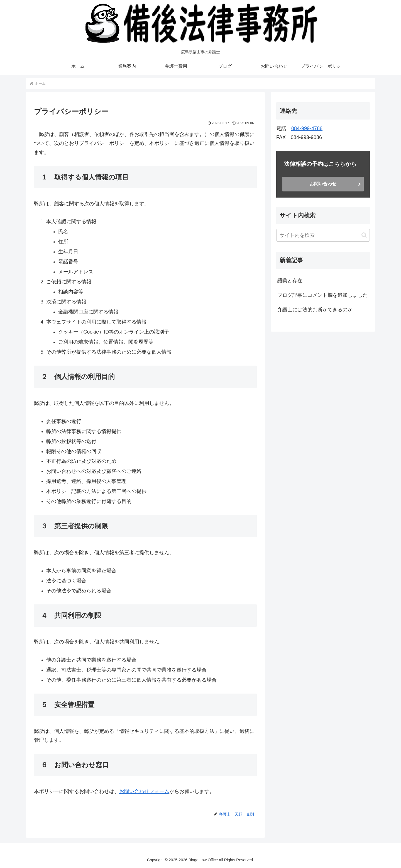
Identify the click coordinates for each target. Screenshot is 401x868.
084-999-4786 (307, 128)
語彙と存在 (290, 281)
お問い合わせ (323, 184)
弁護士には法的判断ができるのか (315, 310)
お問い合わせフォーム (144, 791)
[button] (364, 235)
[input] (323, 235)
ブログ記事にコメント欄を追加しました (322, 295)
